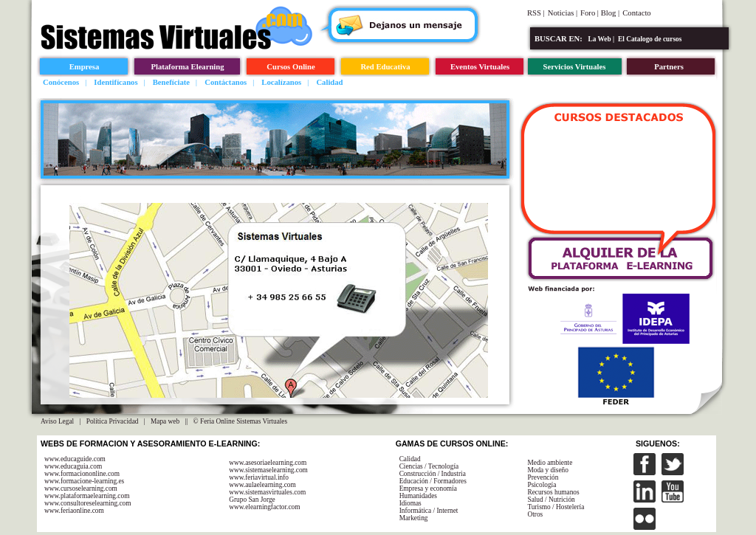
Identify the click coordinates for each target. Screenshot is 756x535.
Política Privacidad (113, 421)
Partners (669, 67)
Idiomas (410, 503)
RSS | (536, 13)
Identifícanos (116, 82)
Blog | (611, 13)
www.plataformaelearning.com (87, 496)
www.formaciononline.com (82, 474)
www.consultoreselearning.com (88, 503)
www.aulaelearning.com (262, 485)
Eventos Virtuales (480, 67)
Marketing (414, 518)
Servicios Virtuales (575, 67)
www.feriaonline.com (74, 511)
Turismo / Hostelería (556, 507)
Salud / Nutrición (551, 500)
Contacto (636, 13)
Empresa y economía (428, 489)
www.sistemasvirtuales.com (267, 492)
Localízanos (281, 82)
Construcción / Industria (433, 474)
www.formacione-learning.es (84, 481)
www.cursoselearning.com (81, 489)
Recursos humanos (553, 492)
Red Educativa (385, 67)
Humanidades (418, 496)
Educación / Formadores (433, 481)
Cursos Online (291, 67)
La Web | (602, 39)
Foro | (591, 13)
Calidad (329, 82)
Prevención (543, 477)
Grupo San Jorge (252, 500)
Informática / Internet (429, 511)
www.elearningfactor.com (264, 507)
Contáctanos (226, 82)
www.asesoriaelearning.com (268, 463)
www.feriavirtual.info (259, 477)
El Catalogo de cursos (650, 39)
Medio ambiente (550, 463)
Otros (535, 514)
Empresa (85, 67)
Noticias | (563, 13)
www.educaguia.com (73, 466)
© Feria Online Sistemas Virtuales (241, 421)
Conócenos (61, 82)
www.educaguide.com (75, 459)
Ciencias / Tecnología (429, 466)
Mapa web (165, 421)
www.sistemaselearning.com (268, 470)
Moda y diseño (547, 470)
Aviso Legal (57, 421)
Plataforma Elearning (187, 67)
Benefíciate (171, 82)
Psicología (542, 485)
